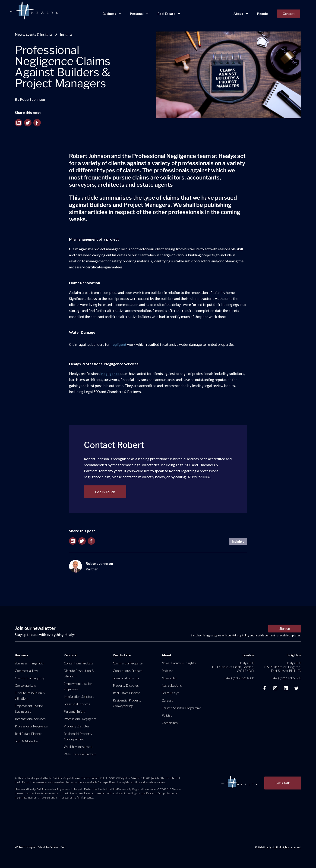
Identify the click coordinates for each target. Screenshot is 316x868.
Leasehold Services (77, 704)
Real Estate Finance (28, 734)
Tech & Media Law (27, 741)
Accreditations (172, 685)
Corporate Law (25, 685)
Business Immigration (30, 663)
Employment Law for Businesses (29, 709)
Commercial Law (26, 671)
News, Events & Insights (34, 34)
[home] (34, 11)
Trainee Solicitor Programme (182, 708)
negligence (110, 373)
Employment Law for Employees (78, 686)
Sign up (285, 628)
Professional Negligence (31, 726)
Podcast (167, 671)
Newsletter (169, 678)
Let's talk (283, 783)
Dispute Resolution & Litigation (30, 696)
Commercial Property (30, 678)
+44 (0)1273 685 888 (286, 678)
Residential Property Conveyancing (78, 736)
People (262, 14)
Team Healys (171, 693)
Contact (289, 14)
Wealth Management (78, 747)
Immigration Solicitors (79, 697)
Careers (167, 700)
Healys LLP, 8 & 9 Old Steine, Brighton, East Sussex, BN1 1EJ (283, 667)
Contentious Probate (79, 663)
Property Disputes (77, 726)
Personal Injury (75, 711)
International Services (30, 719)
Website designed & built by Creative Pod (40, 847)
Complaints (170, 723)
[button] (112, 14)
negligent (118, 344)
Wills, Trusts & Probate (80, 754)
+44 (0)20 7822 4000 (239, 678)
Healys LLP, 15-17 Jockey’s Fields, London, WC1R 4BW (233, 667)
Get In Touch (105, 492)
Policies (167, 715)
